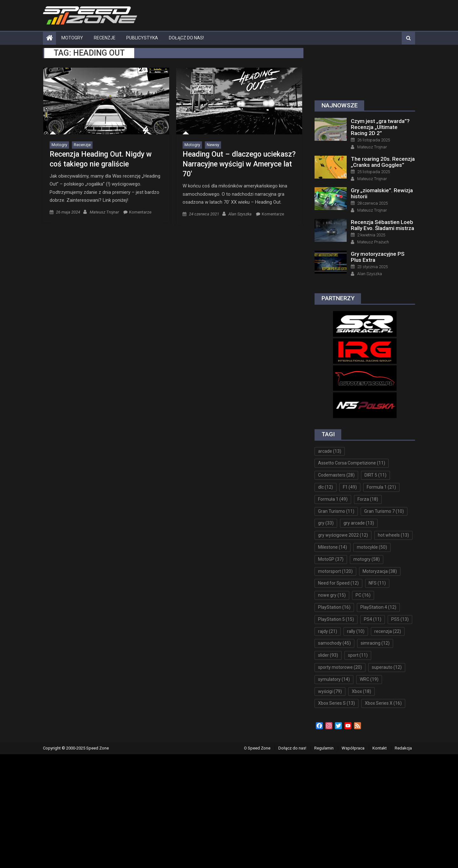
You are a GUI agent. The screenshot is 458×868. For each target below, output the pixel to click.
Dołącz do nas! (186, 38)
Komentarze (140, 212)
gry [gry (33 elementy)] (326, 523)
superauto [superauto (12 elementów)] (387, 667)
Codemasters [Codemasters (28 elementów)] (336, 475)
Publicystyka (142, 38)
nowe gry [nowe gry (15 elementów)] (332, 595)
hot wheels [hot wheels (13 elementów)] (393, 535)
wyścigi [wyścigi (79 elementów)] (330, 691)
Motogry (72, 38)
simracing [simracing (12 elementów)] (375, 643)
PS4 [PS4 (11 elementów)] (373, 619)
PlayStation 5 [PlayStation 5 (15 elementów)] (336, 619)
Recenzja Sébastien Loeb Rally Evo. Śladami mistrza (382, 225)
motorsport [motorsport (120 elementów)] (335, 571)
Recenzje (105, 38)
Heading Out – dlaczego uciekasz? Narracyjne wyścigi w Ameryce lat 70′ (239, 164)
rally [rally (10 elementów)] (356, 631)
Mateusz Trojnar (104, 212)
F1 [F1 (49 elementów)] (350, 487)
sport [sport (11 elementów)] (358, 655)
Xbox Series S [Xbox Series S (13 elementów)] (337, 703)
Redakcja (403, 748)
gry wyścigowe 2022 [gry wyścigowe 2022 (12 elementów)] (343, 535)
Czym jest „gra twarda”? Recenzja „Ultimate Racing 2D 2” (380, 127)
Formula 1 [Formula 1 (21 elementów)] (381, 487)
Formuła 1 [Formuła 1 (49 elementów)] (333, 499)
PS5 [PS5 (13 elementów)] (400, 619)
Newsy (213, 145)
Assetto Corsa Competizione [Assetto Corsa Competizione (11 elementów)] (352, 463)
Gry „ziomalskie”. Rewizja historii (382, 193)
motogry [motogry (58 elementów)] (367, 559)
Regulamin (324, 748)
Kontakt (380, 748)
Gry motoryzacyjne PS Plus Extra (378, 257)
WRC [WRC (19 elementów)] (369, 679)
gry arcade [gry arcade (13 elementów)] (359, 523)
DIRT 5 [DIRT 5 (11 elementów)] (375, 475)
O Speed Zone (257, 748)
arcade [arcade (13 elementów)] (330, 451)
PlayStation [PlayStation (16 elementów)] (334, 607)
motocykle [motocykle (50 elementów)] (372, 547)
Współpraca (353, 748)
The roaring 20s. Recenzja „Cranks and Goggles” (383, 162)
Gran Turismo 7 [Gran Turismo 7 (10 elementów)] (384, 511)
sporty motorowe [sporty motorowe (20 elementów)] (340, 667)
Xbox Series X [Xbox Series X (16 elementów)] (383, 703)
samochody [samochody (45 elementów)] (334, 643)
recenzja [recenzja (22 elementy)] (388, 631)
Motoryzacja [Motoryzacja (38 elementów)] (380, 571)
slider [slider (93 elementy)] (328, 655)
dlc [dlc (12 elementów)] (326, 487)
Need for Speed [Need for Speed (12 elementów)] (338, 583)
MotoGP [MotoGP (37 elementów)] (331, 559)
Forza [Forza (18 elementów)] (368, 499)
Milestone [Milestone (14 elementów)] (333, 547)
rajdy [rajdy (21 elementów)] (328, 631)
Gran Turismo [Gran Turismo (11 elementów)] (336, 511)
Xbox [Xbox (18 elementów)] (361, 691)
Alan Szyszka (240, 214)
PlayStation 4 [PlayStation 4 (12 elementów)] (378, 607)
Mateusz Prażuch (373, 242)
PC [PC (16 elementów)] (363, 595)
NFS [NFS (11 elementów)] (377, 583)
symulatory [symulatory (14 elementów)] (334, 679)
